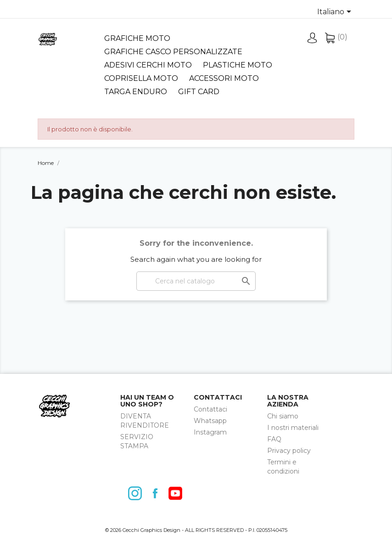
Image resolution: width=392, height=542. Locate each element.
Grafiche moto (137, 38)
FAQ (274, 439)
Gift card (199, 92)
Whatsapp (210, 421)
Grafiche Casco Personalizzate (173, 52)
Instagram (210, 432)
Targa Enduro (136, 92)
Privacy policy (289, 451)
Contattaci (210, 409)
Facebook (157, 493)
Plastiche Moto (238, 65)
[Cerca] (196, 281)
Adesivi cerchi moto (148, 65)
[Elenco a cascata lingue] (336, 12)
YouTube (178, 493)
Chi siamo (283, 416)
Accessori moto (224, 78)
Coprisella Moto (141, 78)
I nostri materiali (293, 428)
